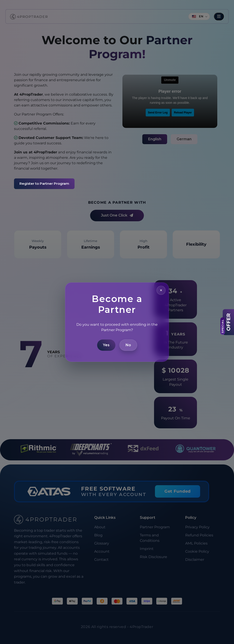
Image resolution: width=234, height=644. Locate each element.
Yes (106, 345)
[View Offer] (228, 322)
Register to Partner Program (44, 184)
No (128, 345)
